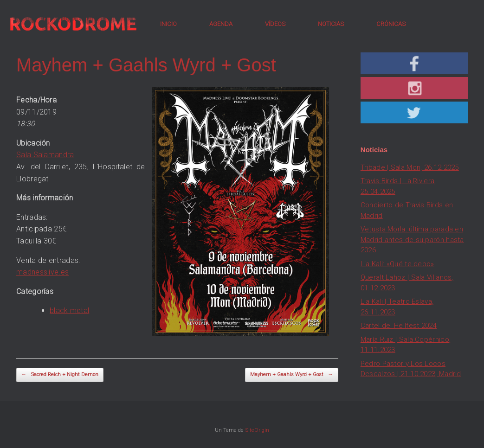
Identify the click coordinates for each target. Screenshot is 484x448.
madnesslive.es (42, 272)
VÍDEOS (275, 24)
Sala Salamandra (45, 155)
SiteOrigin (257, 430)
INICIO (168, 24)
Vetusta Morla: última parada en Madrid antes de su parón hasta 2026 (412, 240)
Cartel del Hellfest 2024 (399, 326)
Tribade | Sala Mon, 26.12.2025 (410, 167)
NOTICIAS (331, 24)
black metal (69, 310)
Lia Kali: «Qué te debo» (397, 264)
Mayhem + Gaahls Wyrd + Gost (292, 375)
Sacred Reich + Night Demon (60, 375)
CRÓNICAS (391, 24)
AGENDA (221, 24)
